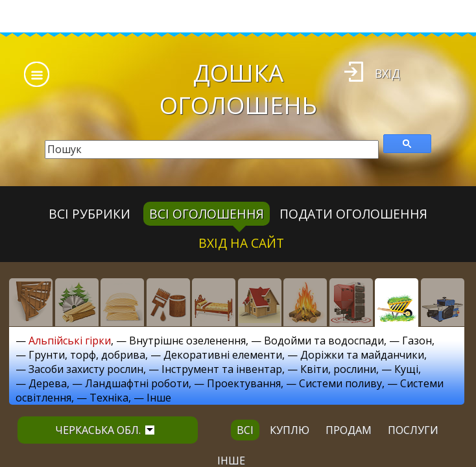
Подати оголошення (353, 214)
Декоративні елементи (223, 355)
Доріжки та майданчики (362, 355)
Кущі (406, 369)
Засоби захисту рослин (86, 369)
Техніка (109, 398)
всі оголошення (207, 214)
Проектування (244, 383)
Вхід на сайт (241, 243)
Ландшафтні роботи (137, 383)
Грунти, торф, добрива (87, 355)
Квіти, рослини (338, 369)
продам (349, 430)
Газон (417, 341)
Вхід (387, 73)
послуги (413, 430)
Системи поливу (340, 383)
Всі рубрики (89, 214)
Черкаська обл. (105, 430)
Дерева (48, 383)
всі (245, 430)
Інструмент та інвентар (222, 369)
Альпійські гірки (70, 341)
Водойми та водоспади (324, 341)
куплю (290, 430)
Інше (159, 398)
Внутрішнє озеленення (187, 341)
